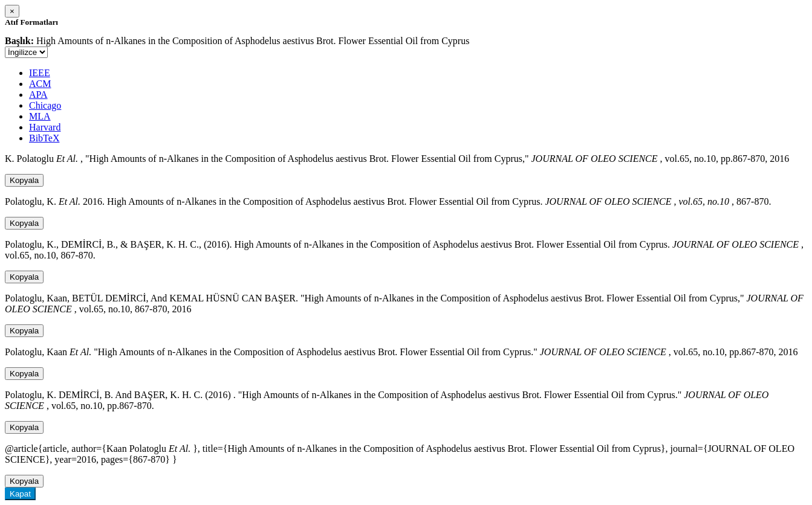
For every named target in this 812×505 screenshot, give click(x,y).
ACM (40, 84)
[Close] (12, 11)
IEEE (40, 73)
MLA (40, 116)
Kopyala (24, 180)
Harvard (45, 127)
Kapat (20, 494)
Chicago (45, 105)
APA (38, 95)
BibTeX (44, 138)
